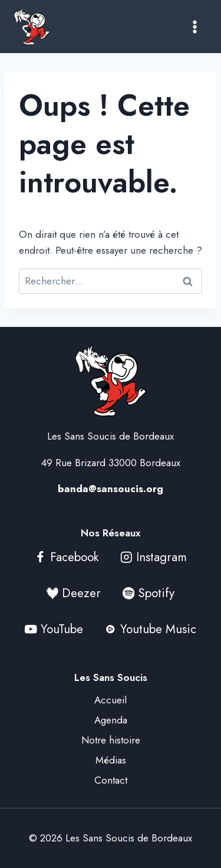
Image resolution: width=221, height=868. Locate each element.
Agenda (111, 720)
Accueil (111, 700)
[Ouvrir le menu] (194, 27)
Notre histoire (111, 740)
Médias (111, 760)
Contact (111, 780)
